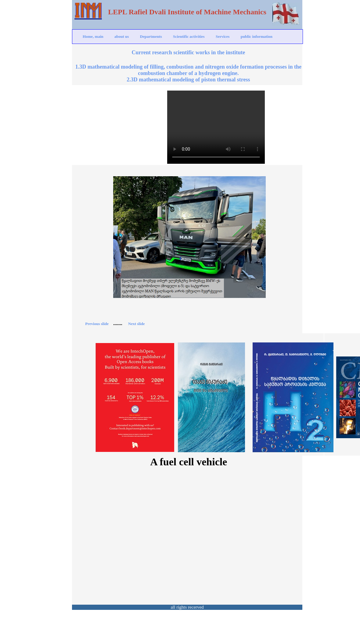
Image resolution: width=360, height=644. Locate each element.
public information (257, 36)
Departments (151, 36)
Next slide (137, 324)
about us (122, 36)
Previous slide (97, 324)
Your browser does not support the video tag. (216, 127)
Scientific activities (189, 36)
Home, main (93, 36)
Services (223, 36)
